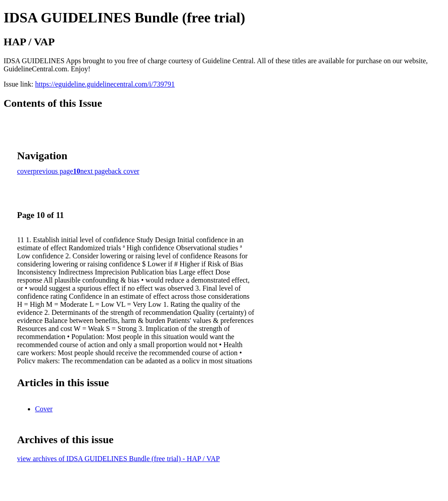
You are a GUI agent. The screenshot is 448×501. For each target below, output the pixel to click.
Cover (44, 409)
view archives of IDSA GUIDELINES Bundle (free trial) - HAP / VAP (119, 459)
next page (94, 171)
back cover (124, 171)
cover (25, 171)
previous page (53, 171)
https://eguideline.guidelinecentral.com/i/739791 (105, 84)
